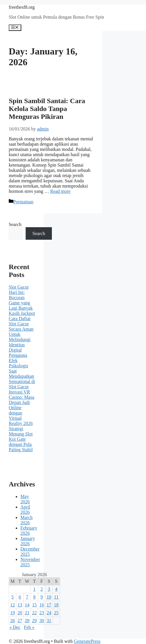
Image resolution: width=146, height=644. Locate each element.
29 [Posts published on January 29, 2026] (34, 621)
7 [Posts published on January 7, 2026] (27, 597)
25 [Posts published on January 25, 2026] (56, 613)
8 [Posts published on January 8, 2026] (34, 597)
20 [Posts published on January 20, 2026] (20, 613)
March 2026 (27, 520)
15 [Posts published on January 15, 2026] (34, 605)
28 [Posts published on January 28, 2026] (27, 621)
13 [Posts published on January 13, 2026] (20, 605)
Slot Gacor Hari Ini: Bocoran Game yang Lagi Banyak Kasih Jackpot (22, 300)
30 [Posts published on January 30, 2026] (42, 621)
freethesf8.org (22, 7)
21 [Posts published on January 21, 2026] (27, 613)
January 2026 (28, 541)
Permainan (23, 202)
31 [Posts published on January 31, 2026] (49, 621)
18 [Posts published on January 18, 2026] (56, 605)
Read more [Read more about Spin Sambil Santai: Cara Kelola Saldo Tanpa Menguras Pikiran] (60, 191)
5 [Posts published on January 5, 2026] (13, 597)
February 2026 (29, 531)
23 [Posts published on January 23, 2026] (42, 613)
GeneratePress (87, 641)
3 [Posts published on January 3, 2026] (49, 589)
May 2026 (25, 499)
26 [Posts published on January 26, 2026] (13, 621)
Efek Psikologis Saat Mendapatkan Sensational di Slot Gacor (22, 374)
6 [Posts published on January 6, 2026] (20, 597)
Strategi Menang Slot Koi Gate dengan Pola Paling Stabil (21, 439)
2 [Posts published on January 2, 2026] (42, 589)
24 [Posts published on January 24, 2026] (49, 613)
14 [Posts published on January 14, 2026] (27, 605)
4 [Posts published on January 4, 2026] (56, 589)
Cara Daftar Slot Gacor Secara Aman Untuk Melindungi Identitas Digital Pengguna (21, 337)
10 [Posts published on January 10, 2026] (49, 597)
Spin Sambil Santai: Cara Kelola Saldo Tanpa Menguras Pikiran (47, 109)
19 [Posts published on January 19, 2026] (13, 613)
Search (15, 224)
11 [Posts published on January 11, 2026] (56, 597)
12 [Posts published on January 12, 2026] (13, 605)
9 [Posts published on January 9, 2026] (42, 597)
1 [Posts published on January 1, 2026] (34, 589)
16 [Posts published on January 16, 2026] (42, 605)
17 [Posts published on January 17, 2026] (49, 605)
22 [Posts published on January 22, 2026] (34, 613)
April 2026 (25, 510)
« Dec (15, 627)
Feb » (29, 627)
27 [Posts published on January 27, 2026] (20, 621)
